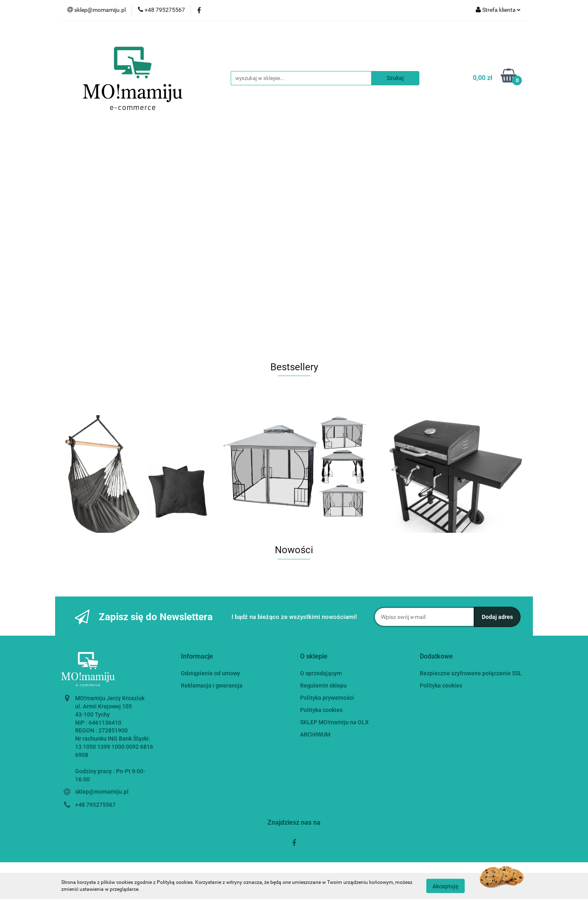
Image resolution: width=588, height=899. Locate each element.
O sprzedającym (321, 673)
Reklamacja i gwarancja (212, 685)
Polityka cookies (321, 710)
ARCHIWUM (315, 734)
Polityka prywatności (327, 698)
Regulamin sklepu (323, 685)
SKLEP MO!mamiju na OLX (334, 722)
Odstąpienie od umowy (210, 673)
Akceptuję (445, 886)
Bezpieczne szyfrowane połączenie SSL (471, 673)
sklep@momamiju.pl (102, 792)
